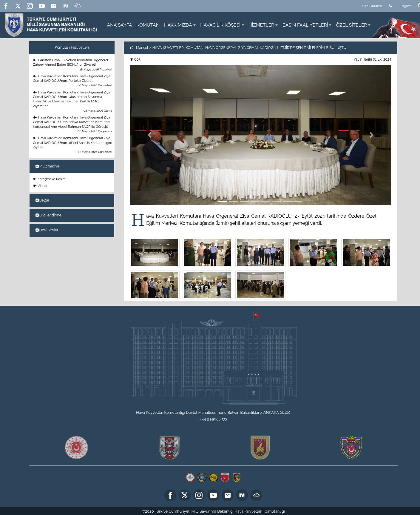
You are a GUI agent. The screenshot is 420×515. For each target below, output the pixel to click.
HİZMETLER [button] (261, 25)
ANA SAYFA (119, 25)
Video (40, 186)
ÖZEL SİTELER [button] (352, 25)
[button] (149, 135)
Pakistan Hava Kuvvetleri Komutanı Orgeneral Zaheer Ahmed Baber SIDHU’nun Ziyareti (73, 65)
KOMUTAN (148, 25)
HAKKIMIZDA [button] (178, 25)
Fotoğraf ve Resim (50, 179)
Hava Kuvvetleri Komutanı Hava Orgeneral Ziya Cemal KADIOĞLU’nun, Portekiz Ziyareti (73, 81)
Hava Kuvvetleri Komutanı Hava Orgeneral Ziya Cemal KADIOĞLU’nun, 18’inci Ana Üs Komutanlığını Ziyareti (73, 145)
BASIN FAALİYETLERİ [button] (305, 25)
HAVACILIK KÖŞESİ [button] (220, 25)
